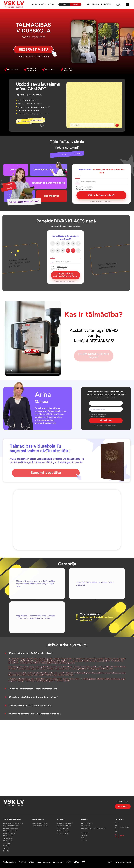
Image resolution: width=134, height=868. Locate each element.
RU (127, 4)
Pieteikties (120, 807)
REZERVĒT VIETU (33, 49)
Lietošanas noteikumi (64, 826)
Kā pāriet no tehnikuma (14, 826)
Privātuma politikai (87, 187)
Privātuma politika (63, 831)
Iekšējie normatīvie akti (65, 823)
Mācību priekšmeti (12, 831)
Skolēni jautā (10, 840)
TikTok (83, 837)
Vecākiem (9, 845)
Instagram (84, 835)
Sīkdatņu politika (63, 833)
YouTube (84, 840)
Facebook (84, 833)
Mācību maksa (11, 835)
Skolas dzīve (10, 838)
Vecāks (64, 4)
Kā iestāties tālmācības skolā (15, 823)
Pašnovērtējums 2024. (41, 823)
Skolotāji (9, 847)
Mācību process (11, 833)
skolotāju (100, 617)
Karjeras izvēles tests (13, 828)
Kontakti (51, 4)
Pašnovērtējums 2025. (41, 826)
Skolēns (76, 4)
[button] (38, 4)
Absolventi (10, 843)
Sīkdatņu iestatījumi (63, 828)
